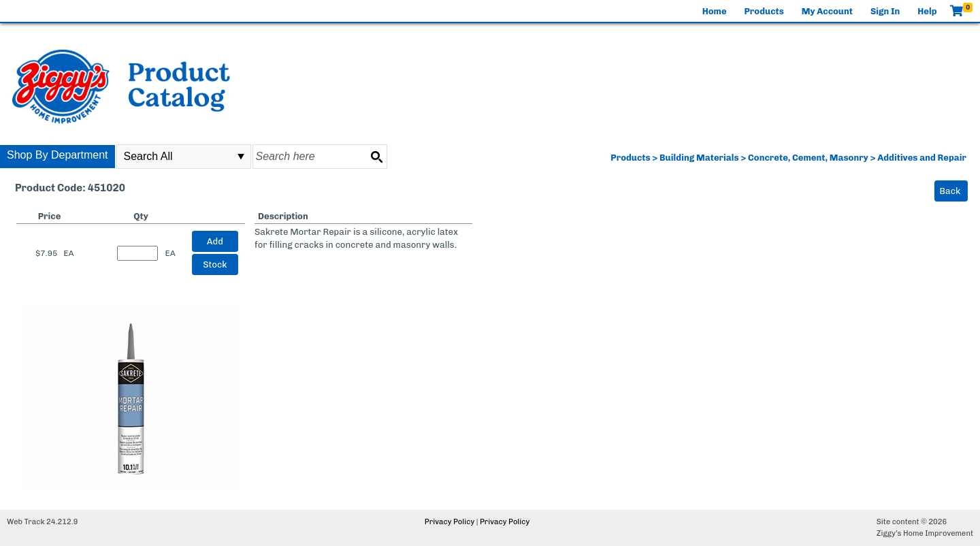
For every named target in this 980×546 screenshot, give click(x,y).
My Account (827, 11)
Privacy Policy (450, 522)
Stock (215, 264)
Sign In (885, 11)
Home (715, 11)
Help (927, 11)
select (241, 157)
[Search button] (376, 157)
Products (764, 11)
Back (950, 191)
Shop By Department (58, 155)
